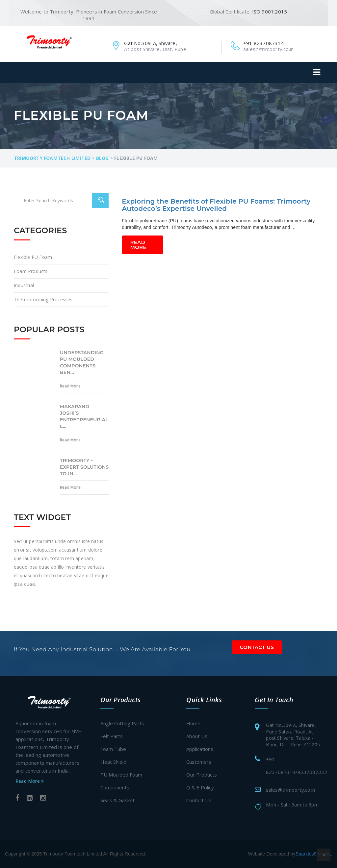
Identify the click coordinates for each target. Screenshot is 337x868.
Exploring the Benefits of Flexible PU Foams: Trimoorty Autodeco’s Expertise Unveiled (216, 205)
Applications (200, 749)
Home (193, 723)
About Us (197, 736)
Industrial (24, 285)
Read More (138, 245)
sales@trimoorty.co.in (290, 790)
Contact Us (257, 647)
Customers (199, 762)
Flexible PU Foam (33, 257)
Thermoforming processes (43, 299)
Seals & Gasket (117, 800)
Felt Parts (112, 736)
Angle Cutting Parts (122, 723)
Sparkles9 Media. (314, 854)
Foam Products (31, 271)
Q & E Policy (200, 787)
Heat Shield (113, 762)
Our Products (202, 775)
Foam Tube (113, 749)
